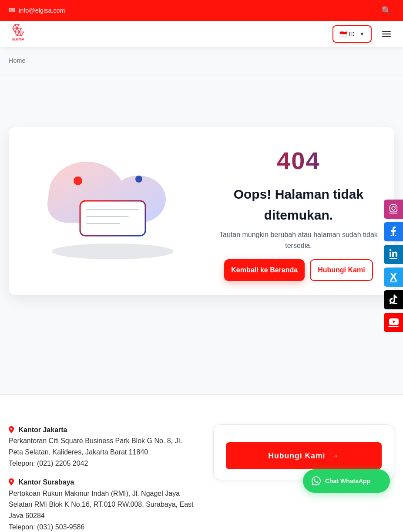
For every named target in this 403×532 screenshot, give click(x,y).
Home (17, 61)
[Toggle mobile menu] (386, 34)
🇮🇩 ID (352, 34)
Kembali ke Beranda (264, 270)
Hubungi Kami (341, 270)
